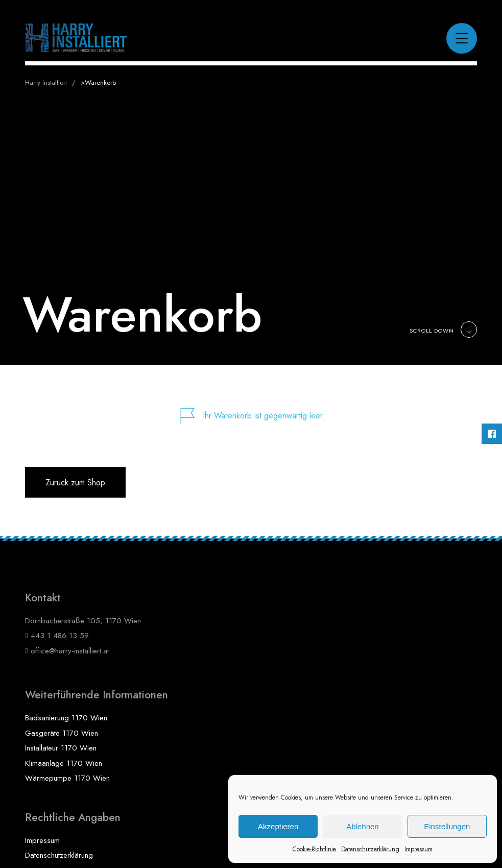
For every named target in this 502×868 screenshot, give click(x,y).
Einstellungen (447, 826)
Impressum (419, 849)
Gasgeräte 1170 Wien (62, 733)
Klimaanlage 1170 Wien (64, 763)
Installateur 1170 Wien (61, 748)
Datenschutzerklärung (370, 849)
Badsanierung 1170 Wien (66, 718)
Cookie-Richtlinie (314, 849)
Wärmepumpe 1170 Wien (67, 778)
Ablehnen (362, 826)
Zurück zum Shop (75, 483)
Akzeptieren (278, 826)
